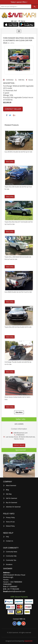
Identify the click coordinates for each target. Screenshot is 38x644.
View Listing (10, 162)
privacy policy (10, 517)
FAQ (7, 536)
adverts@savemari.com (17, 590)
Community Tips (11, 559)
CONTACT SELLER (13, 109)
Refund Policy (10, 525)
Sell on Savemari (12, 498)
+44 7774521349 (13, 588)
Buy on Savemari (12, 502)
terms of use (10, 521)
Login (15, 21)
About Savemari (11, 486)
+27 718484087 (12, 585)
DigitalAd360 (28, 639)
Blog (7, 490)
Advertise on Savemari (13, 506)
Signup (23, 21)
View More (19, 412)
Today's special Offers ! (19, 2)
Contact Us (9, 540)
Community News (12, 551)
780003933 (18, 580)
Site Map (9, 494)
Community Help (11, 555)
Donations (9, 563)
